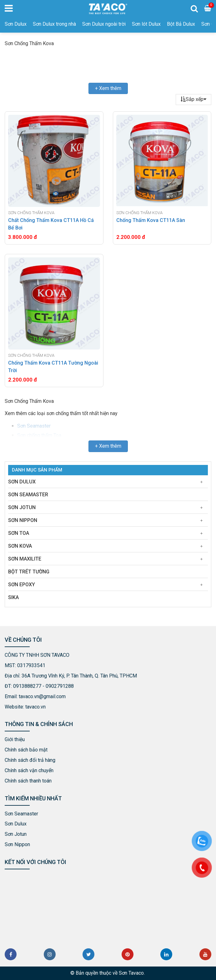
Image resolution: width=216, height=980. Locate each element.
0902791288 (60, 686)
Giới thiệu (15, 739)
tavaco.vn (35, 707)
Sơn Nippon (23, 520)
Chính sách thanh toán (28, 781)
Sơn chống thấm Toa (39, 435)
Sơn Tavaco (131, 973)
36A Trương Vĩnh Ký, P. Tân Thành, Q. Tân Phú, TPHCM (79, 676)
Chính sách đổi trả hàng (30, 760)
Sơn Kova (20, 546)
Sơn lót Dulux (146, 24)
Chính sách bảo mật (26, 750)
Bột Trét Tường (29, 572)
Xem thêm (110, 88)
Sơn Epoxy (22, 585)
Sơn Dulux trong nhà (54, 24)
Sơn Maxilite (25, 559)
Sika (13, 597)
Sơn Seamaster (34, 426)
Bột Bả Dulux (181, 24)
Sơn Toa (19, 533)
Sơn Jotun (22, 507)
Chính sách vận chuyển (29, 770)
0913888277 (27, 686)
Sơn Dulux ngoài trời (104, 24)
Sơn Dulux (16, 24)
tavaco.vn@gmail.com (42, 696)
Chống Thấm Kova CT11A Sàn (151, 220)
